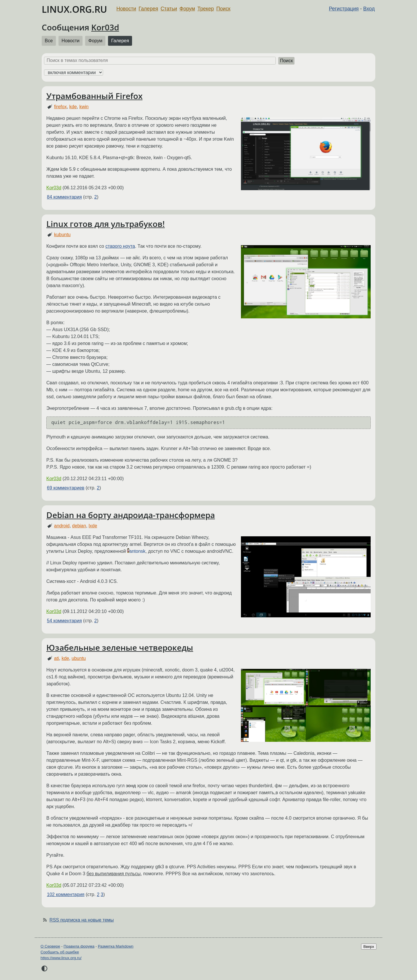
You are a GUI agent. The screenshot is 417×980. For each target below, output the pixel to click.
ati (57, 658)
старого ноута (120, 246)
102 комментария (66, 894)
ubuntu (79, 658)
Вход (369, 9)
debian (79, 526)
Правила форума (79, 946)
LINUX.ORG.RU (74, 9)
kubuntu (62, 235)
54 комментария (64, 621)
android (62, 526)
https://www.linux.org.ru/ (61, 958)
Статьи (169, 9)
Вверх (369, 947)
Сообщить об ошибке (60, 952)
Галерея (148, 9)
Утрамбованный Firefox (94, 96)
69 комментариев (66, 488)
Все (49, 41)
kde (73, 107)
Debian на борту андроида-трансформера (131, 515)
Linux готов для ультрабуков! (106, 224)
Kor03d (105, 27)
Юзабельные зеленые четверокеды (120, 647)
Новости (126, 9)
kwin (84, 107)
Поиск (223, 9)
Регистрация (344, 9)
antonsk (137, 551)
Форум (187, 9)
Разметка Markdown (116, 946)
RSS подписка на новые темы (82, 920)
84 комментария (64, 197)
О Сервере (50, 946)
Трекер (206, 9)
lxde (93, 526)
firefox (61, 107)
